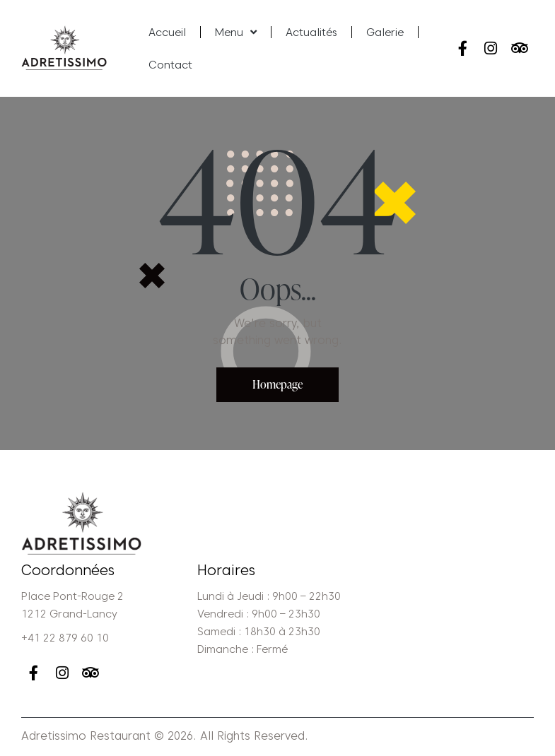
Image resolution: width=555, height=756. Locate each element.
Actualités (311, 33)
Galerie (385, 33)
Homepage (277, 384)
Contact (170, 65)
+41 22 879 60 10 (65, 638)
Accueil (167, 33)
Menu (236, 32)
